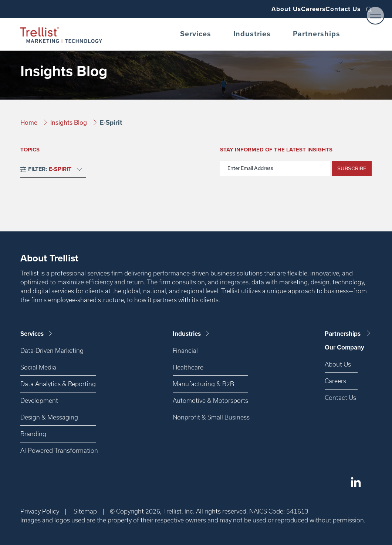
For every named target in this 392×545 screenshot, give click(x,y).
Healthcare (188, 367)
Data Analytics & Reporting (58, 384)
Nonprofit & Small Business (210, 417)
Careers (299, 9)
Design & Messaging (49, 417)
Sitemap (85, 511)
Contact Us (339, 9)
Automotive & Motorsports (210, 400)
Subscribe (352, 168)
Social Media (38, 367)
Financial (185, 350)
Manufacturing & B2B (203, 384)
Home (30, 122)
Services (196, 34)
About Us (263, 9)
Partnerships (317, 34)
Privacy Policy (40, 511)
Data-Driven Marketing (52, 350)
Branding (33, 434)
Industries (252, 34)
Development (39, 400)
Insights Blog (69, 122)
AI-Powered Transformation (58, 450)
